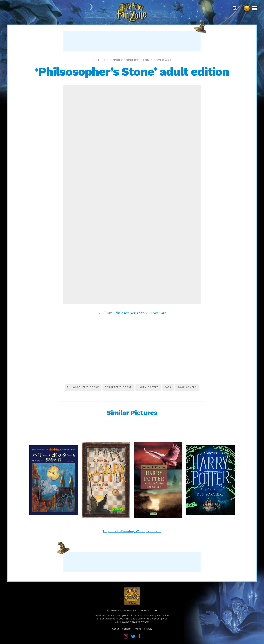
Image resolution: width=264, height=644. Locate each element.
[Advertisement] (132, 41)
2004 (168, 387)
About (116, 629)
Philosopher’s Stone (83, 387)
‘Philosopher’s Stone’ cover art (142, 60)
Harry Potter (148, 387)
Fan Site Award (139, 622)
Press (138, 629)
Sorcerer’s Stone (118, 387)
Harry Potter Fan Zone (142, 611)
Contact (127, 629)
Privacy (148, 629)
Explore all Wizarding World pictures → (132, 531)
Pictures (100, 60)
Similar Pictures (132, 413)
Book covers (187, 387)
